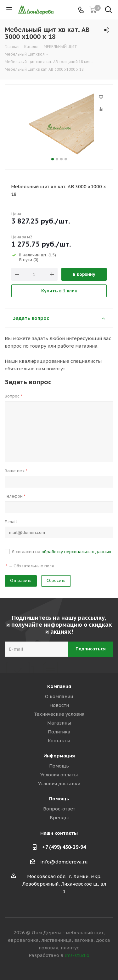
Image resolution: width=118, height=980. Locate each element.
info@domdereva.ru (64, 862)
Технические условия (59, 714)
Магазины (59, 723)
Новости (59, 705)
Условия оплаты (59, 775)
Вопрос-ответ (59, 809)
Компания (59, 686)
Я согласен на (62, 552)
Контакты (59, 741)
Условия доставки (59, 783)
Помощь (59, 766)
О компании (59, 696)
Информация (59, 756)
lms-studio (77, 955)
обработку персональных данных (76, 552)
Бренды (59, 818)
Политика (59, 732)
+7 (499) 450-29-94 (64, 847)
